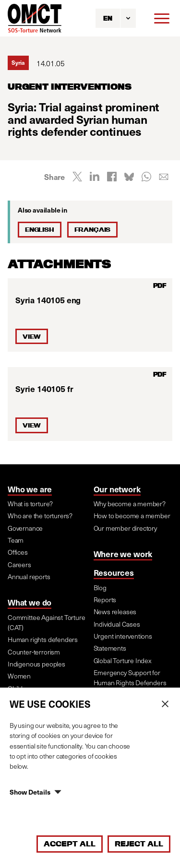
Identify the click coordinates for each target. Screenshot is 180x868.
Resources (114, 572)
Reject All (139, 844)
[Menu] (162, 18)
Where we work (123, 554)
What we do (30, 602)
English (40, 229)
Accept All (70, 844)
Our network (117, 489)
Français (93, 229)
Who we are (30, 489)
